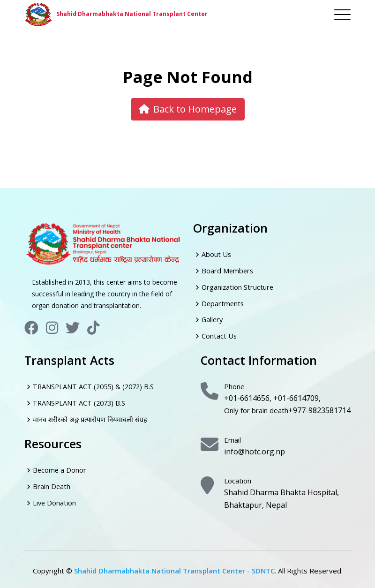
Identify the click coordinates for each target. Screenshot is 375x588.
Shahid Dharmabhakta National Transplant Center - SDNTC (174, 565)
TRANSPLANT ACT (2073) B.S (80, 401)
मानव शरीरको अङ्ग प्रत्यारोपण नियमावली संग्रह (91, 418)
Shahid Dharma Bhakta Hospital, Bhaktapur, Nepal (275, 494)
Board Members (228, 270)
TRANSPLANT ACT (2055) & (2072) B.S (96, 385)
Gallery (213, 319)
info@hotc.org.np (251, 448)
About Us (217, 254)
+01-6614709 (295, 396)
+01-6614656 (247, 396)
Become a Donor (60, 468)
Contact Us (219, 335)
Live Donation (55, 500)
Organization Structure (238, 286)
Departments (223, 302)
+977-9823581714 (319, 408)
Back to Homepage (188, 109)
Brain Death (52, 484)
